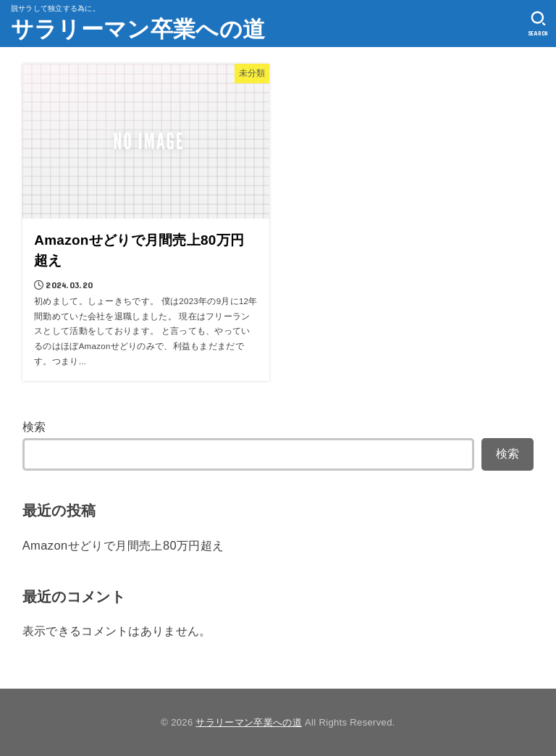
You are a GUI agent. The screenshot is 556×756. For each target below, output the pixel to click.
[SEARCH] (538, 24)
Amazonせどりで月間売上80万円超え (123, 545)
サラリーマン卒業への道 (138, 29)
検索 (34, 427)
